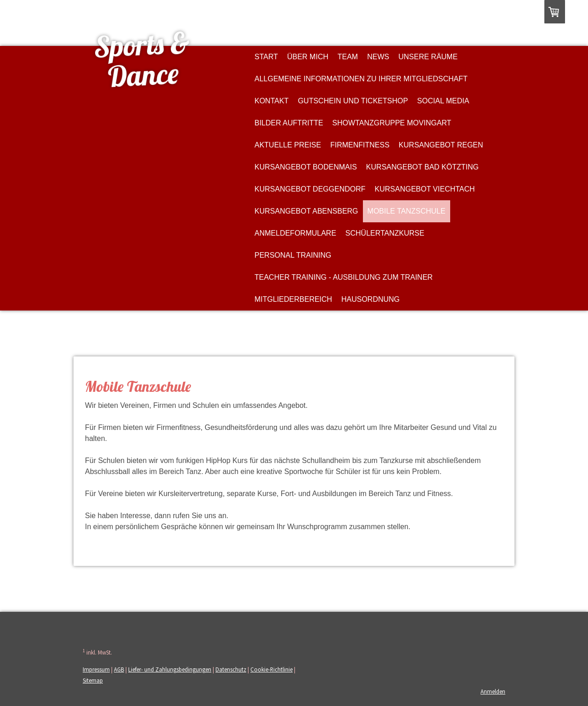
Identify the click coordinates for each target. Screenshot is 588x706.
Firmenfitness (360, 145)
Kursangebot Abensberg (306, 211)
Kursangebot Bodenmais (306, 167)
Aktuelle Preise (288, 145)
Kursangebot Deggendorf (310, 189)
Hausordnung (370, 299)
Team (348, 57)
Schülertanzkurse (385, 233)
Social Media (443, 101)
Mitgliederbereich (293, 299)
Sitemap (93, 680)
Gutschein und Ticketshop (353, 101)
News (378, 57)
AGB (119, 669)
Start (266, 57)
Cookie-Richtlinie (271, 669)
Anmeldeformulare (295, 233)
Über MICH (308, 57)
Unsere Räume (428, 57)
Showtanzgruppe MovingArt (392, 123)
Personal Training (293, 255)
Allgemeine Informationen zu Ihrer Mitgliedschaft (361, 79)
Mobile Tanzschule (407, 211)
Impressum (96, 669)
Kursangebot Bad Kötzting (422, 167)
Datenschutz (231, 669)
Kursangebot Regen (441, 145)
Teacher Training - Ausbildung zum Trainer (344, 277)
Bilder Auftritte (289, 123)
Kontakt (271, 101)
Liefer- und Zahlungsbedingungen (170, 669)
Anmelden (493, 691)
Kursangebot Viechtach (425, 189)
